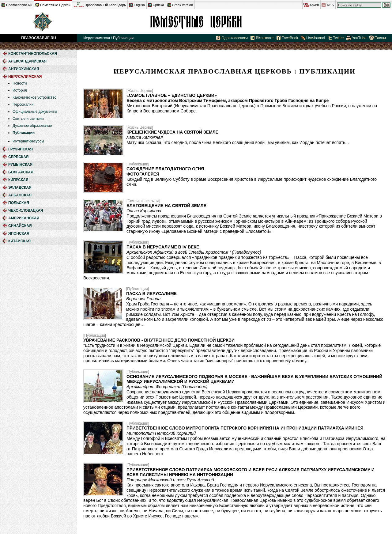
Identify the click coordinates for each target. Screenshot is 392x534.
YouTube (359, 38)
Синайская (20, 226)
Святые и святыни (28, 119)
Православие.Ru (19, 5)
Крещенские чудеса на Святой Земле (172, 132)
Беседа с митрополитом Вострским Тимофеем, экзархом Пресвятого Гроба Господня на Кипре (228, 100)
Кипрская (18, 180)
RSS (330, 5)
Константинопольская (33, 54)
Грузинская (21, 149)
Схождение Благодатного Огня (165, 169)
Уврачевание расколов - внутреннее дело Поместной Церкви (159, 340)
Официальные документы (35, 112)
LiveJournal (316, 38)
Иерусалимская (196, 21)
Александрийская (27, 61)
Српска (158, 5)
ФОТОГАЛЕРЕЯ (143, 174)
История (20, 90)
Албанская (20, 195)
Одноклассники (235, 38)
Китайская (19, 241)
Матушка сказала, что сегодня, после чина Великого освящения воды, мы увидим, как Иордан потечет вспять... (238, 142)
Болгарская (21, 172)
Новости (20, 83)
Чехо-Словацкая (26, 210)
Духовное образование (32, 126)
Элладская (20, 187)
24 (79, 5)
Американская (24, 218)
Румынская (20, 165)
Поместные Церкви (55, 5)
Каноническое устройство (34, 97)
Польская (19, 203)
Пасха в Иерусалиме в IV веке (163, 247)
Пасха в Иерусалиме (151, 294)
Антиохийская (24, 69)
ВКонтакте (265, 38)
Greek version (183, 5)
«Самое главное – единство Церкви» (172, 95)
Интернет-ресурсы (28, 141)
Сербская (18, 157)
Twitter (339, 38)
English (139, 5)
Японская (19, 233)
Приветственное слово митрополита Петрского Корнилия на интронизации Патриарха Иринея (245, 428)
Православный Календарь (105, 5)
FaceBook (290, 38)
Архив (314, 5)
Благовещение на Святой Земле (166, 206)
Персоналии (23, 104)
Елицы (380, 38)
